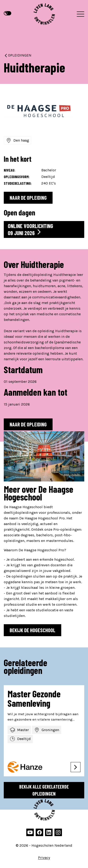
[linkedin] (49, 832)
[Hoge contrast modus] (8, 13)
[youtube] (30, 832)
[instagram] (58, 832)
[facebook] (39, 832)
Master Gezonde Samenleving (34, 698)
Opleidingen (18, 55)
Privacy (44, 858)
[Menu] (80, 14)
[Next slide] (81, 787)
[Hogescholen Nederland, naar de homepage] (44, 14)
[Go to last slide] (72, 787)
